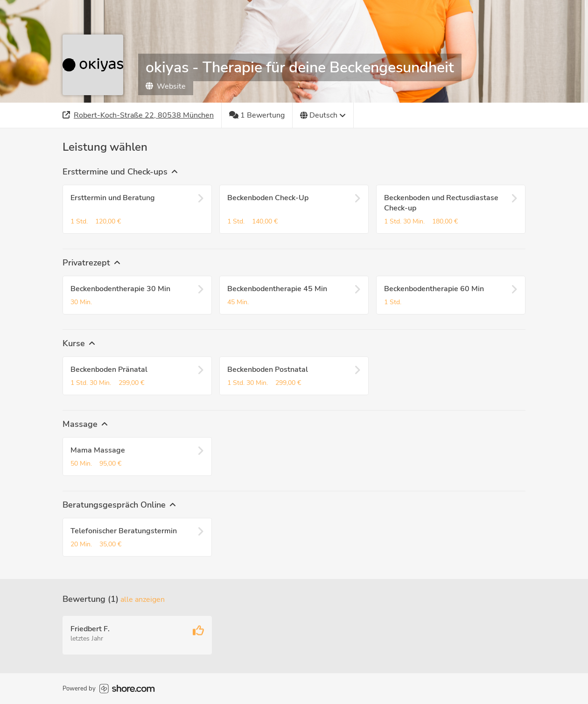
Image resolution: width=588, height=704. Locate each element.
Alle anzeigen (143, 599)
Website (166, 86)
